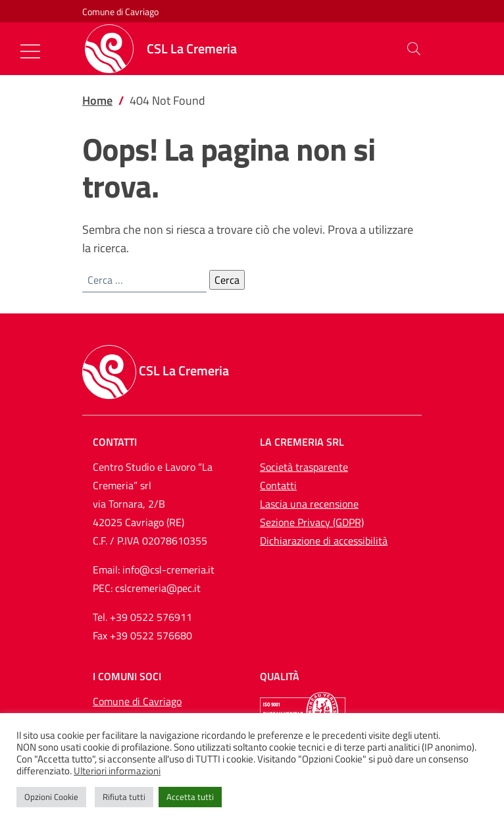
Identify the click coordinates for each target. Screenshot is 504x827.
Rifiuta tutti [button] (124, 797)
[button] (414, 49)
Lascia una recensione (309, 504)
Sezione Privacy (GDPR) (312, 522)
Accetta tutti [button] (190, 797)
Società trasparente (304, 467)
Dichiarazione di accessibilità (324, 541)
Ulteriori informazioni (117, 771)
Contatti (278, 485)
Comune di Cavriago (120, 12)
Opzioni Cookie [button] (51, 797)
